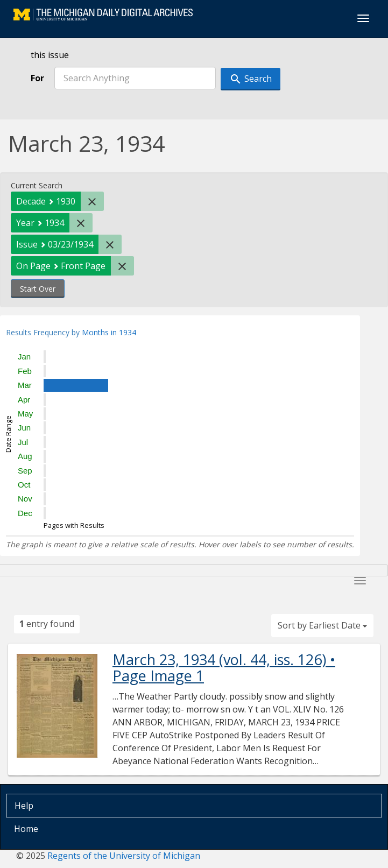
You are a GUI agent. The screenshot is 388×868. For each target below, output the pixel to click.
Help (24, 806)
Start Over (38, 289)
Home (26, 829)
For (37, 78)
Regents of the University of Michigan (124, 856)
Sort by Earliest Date (322, 625)
